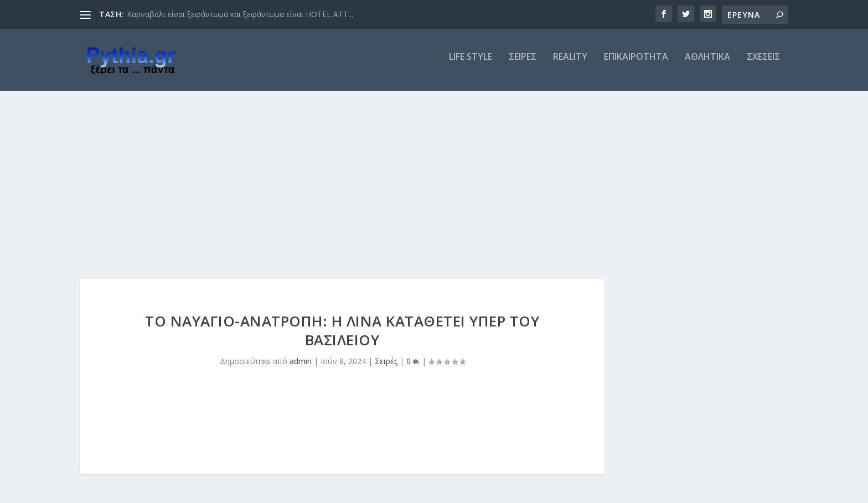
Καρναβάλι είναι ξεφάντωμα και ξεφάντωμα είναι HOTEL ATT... (240, 14)
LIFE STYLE (471, 64)
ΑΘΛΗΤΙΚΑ (707, 64)
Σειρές (386, 369)
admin (301, 369)
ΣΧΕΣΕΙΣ (763, 64)
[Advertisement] (434, 181)
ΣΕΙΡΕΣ (523, 64)
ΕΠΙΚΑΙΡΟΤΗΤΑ (636, 64)
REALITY (570, 64)
